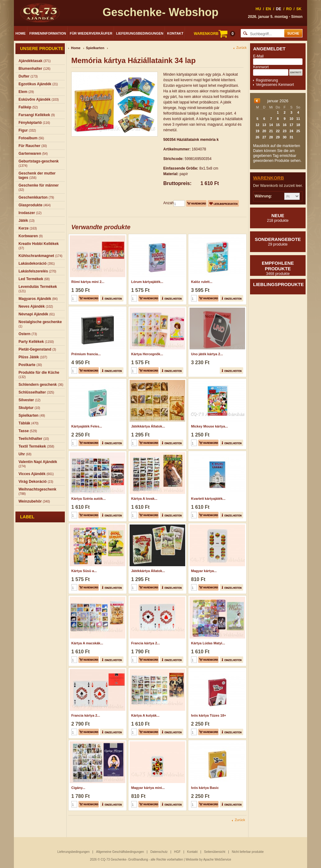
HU (258, 9)
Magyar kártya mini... (148, 788)
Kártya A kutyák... (145, 715)
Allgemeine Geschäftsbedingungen (120, 852)
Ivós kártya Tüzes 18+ (208, 715)
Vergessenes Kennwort (275, 85)
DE (279, 9)
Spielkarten (95, 48)
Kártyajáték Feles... (87, 426)
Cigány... (78, 788)
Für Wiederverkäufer (91, 33)
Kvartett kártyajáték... (208, 499)
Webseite (192, 860)
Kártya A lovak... (144, 499)
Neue (278, 218)
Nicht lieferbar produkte (248, 852)
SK (299, 9)
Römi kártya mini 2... (88, 282)
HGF (177, 852)
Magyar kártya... (204, 571)
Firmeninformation (48, 33)
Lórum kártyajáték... (147, 282)
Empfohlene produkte (278, 268)
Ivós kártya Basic (205, 788)
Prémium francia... (86, 354)
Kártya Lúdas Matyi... (208, 643)
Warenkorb (269, 178)
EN (268, 9)
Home (21, 33)
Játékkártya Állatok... (148, 426)
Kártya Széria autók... (88, 499)
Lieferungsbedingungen (140, 33)
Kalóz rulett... (202, 282)
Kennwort (261, 67)
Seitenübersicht (215, 852)
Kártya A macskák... (87, 643)
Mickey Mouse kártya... (209, 426)
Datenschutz (159, 852)
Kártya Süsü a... (84, 571)
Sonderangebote (278, 242)
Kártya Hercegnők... (147, 354)
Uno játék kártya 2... (207, 354)
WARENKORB (215, 34)
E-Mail (258, 56)
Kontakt (175, 33)
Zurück (241, 48)
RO (289, 9)
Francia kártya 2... (146, 643)
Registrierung (267, 80)
